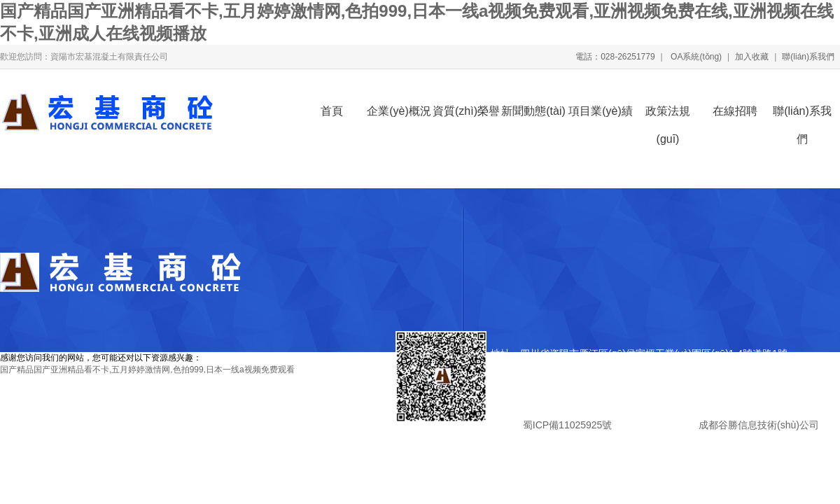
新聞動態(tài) (533, 111)
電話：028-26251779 (615, 57)
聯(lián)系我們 (808, 57)
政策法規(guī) (668, 115)
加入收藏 (752, 57)
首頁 (332, 111)
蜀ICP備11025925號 (567, 425)
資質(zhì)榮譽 (466, 111)
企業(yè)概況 (399, 111)
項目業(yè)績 (601, 111)
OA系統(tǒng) (695, 57)
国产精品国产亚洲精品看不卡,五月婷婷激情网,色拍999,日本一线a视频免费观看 (147, 370)
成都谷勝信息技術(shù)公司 (757, 425)
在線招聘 (735, 111)
